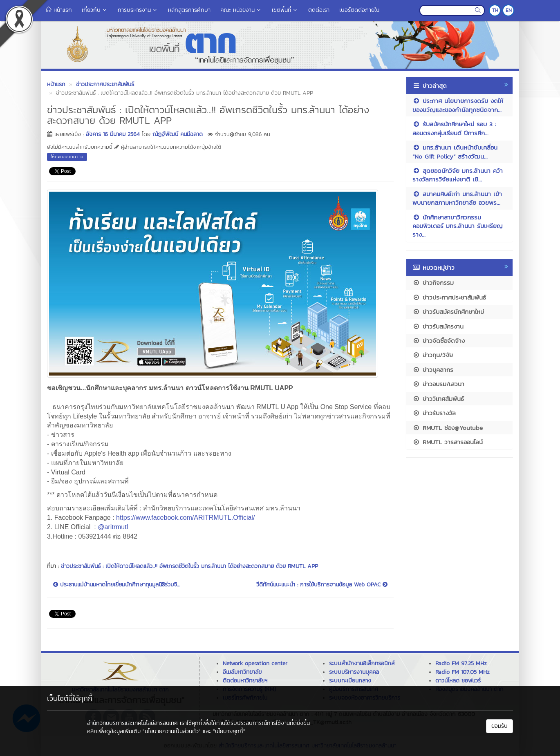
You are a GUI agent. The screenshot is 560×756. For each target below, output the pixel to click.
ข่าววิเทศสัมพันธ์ (438, 399)
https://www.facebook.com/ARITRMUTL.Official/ (185, 518)
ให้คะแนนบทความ (67, 157)
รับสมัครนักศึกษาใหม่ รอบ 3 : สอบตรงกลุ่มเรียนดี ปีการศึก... (454, 128)
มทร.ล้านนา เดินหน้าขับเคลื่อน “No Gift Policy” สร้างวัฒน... (455, 152)
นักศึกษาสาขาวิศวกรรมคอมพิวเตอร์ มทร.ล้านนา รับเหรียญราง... (458, 226)
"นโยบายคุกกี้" (229, 731)
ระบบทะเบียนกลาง (350, 681)
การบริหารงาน (138, 10)
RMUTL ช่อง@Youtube (448, 428)
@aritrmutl (113, 527)
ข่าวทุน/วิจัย (433, 355)
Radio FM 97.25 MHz (461, 663)
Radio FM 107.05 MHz (463, 672)
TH (495, 10)
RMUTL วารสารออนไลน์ (448, 442)
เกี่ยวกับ (95, 10)
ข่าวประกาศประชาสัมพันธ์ (449, 297)
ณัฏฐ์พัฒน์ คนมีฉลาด (178, 134)
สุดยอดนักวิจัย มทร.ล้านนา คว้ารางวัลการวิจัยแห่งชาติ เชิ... (458, 175)
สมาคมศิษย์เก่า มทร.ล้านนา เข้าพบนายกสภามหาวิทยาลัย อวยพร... (457, 198)
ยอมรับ (500, 726)
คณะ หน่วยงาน (241, 10)
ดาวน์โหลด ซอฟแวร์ (458, 681)
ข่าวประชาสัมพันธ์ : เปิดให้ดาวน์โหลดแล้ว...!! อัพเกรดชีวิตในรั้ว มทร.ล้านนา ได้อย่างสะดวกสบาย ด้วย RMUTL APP (189, 566)
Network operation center (255, 663)
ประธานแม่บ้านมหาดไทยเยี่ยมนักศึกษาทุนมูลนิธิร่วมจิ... (116, 585)
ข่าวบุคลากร (433, 370)
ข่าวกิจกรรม (433, 283)
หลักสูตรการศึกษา (189, 10)
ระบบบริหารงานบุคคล (354, 672)
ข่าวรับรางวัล (434, 413)
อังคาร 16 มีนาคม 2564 (113, 134)
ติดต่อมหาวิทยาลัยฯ (245, 681)
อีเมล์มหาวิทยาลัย (242, 672)
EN (509, 10)
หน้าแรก (59, 10)
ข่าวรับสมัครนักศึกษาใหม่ (448, 312)
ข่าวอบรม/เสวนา (438, 384)
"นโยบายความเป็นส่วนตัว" (172, 731)
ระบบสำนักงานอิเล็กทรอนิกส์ (362, 663)
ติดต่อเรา (319, 10)
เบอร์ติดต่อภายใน (359, 10)
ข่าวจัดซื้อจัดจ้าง (439, 341)
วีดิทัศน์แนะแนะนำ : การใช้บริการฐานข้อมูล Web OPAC (322, 585)
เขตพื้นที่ (285, 10)
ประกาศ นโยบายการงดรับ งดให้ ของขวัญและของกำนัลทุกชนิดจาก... (458, 105)
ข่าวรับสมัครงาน (438, 326)
